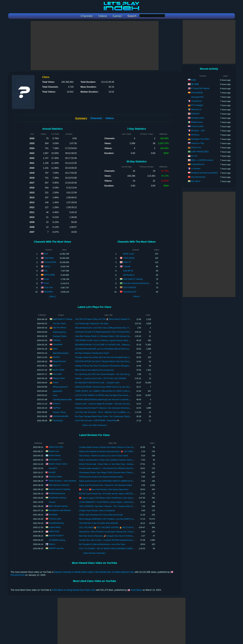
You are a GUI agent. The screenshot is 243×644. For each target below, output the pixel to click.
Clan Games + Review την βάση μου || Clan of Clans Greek (103, 456)
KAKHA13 (195, 114)
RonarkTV (53, 468)
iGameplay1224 (130, 292)
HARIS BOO (54, 531)
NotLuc (47, 266)
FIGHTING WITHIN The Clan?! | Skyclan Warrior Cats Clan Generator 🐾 (105, 361)
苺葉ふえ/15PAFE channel (202, 160)
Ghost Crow (196, 147)
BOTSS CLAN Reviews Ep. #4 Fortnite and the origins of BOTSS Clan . (108, 494)
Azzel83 (52, 472)
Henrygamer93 (197, 97)
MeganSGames (59, 361)
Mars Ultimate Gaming (58, 506)
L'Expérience (196, 101)
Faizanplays (58, 420)
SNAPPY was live (56, 548)
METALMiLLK (129, 275)
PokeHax (57, 340)
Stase (55, 348)
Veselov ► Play (198, 143)
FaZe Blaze (49, 258)
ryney (55, 395)
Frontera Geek (55, 519)
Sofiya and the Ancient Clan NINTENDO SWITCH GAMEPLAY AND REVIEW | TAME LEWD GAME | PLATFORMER (127, 481)
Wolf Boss (195, 135)
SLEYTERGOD (129, 287)
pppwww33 (57, 391)
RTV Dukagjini (197, 105)
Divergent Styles (60, 336)
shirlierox (57, 403)
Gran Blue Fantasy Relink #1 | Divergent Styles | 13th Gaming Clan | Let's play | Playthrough (113, 336)
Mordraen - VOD (198, 131)
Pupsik (56, 382)
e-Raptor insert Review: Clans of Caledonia (97, 510)
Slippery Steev (59, 378)
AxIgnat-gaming (59, 332)
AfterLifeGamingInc (61, 353)
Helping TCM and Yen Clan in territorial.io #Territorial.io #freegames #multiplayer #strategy (112, 366)
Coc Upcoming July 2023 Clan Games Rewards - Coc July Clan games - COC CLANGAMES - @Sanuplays (120, 374)
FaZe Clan (48, 287)
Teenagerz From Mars (200, 139)
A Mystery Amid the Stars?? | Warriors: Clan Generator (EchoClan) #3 (104, 408)
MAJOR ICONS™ (56, 536)
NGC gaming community (59, 485)
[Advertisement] (95, 46)
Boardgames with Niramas (60, 510)
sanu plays (57, 374)
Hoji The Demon (60, 327)
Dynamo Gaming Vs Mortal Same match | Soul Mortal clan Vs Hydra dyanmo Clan (94, 572)
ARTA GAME (49, 275)
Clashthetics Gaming (57, 498)
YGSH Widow (129, 258)
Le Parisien (196, 169)
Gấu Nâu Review (198, 177)
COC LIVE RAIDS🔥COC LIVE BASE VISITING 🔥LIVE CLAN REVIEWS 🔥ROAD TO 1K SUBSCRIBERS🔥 (125, 527)
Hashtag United (198, 118)
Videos (110, 118)
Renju (47, 279)
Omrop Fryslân (197, 126)
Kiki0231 (57, 357)
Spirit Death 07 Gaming (133, 279)
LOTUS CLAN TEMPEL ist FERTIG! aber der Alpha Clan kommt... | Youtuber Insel (109, 395)
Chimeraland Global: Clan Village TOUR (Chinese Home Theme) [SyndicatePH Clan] (114, 472)
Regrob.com (54, 451)
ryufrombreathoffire (61, 416)
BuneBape (53, 515)
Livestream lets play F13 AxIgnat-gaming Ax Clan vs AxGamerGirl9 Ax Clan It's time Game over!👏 (116, 332)
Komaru (52, 502)
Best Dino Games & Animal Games (138, 283)
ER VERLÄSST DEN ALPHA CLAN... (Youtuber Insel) (97, 383)
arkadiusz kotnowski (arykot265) (204, 173)
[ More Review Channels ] (94, 553)
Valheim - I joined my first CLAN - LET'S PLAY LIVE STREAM (100, 378)
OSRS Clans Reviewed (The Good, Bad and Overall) (101, 515)
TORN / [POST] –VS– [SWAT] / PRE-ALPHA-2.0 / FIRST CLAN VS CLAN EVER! (109, 391)
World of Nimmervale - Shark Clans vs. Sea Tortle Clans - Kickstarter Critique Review (114, 464)
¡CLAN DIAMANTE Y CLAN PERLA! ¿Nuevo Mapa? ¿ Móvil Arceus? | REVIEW (112, 502)
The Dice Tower (59, 323)
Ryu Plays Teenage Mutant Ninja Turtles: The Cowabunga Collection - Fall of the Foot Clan (113, 416)
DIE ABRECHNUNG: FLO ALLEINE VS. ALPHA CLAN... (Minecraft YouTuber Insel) (109, 345)
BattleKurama (197, 122)
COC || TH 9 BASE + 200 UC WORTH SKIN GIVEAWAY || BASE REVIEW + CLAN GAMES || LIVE (120, 548)
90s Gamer (196, 181)
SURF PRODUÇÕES (200, 152)
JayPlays (57, 408)
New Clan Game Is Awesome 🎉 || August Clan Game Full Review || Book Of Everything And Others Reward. (124, 536)
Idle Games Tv (55, 460)
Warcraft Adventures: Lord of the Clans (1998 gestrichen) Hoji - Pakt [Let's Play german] (111, 328)
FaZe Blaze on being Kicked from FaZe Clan (73, 590)
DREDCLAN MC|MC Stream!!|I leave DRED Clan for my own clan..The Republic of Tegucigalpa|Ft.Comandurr (120, 387)
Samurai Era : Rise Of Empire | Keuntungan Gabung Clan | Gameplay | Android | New (114, 532)
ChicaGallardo (197, 93)
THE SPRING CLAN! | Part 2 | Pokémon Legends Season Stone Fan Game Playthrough (112, 340)
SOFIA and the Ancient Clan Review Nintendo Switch (101, 477)
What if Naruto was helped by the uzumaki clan (95, 370)
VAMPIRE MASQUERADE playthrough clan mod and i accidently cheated (105, 399)
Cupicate (127, 266)
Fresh (47, 283)
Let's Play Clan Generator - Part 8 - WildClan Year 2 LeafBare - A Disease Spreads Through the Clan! (117, 412)
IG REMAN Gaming (57, 540)
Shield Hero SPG (56, 447)
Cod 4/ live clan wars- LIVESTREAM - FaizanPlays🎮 (97, 420)
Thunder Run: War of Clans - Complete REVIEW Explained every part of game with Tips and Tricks (120, 540)
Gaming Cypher (55, 477)
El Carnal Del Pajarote (200, 88)
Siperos (52, 544)
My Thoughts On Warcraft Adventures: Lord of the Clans (102, 544)
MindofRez (49, 292)
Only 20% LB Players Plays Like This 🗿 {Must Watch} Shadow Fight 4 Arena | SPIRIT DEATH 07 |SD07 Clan (120, 319)
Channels (96, 118)
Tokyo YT (127, 262)
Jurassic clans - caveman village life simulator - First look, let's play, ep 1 (105, 404)
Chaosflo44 (58, 344)
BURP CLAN (128, 254)
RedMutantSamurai (57, 493)
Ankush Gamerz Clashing (59, 489)
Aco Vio (194, 156)
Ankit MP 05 (128, 271)
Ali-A (46, 254)
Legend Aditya (55, 527)
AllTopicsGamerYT (60, 387)
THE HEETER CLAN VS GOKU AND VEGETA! (98, 523)
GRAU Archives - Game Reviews (63, 481)
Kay (46, 271)
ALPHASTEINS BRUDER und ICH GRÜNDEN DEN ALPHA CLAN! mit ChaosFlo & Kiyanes (113, 349)
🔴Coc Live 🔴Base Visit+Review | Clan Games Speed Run (104, 489)
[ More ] (52, 296)
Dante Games (55, 455)
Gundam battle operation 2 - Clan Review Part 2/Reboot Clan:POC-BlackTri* (111, 468)
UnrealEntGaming (56, 523)
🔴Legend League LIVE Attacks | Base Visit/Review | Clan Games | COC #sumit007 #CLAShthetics (120, 498)
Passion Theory (59, 412)
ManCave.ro (196, 109)
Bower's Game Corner (58, 464)
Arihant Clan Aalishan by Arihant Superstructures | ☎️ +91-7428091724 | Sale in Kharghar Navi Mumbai (122, 451)
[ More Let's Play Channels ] (95, 425)
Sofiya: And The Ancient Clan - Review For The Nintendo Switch (105, 485)
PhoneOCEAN (50, 262)
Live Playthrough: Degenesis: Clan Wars (92, 323)
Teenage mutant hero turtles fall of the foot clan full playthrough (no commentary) (108, 357)
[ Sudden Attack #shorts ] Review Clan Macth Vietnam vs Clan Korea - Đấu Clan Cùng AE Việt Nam (120, 447)
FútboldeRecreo (198, 164)
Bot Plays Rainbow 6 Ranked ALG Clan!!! (92, 353)
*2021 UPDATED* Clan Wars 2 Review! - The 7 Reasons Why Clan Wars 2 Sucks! (113, 506)
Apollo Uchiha (58, 370)
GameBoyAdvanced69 (62, 399)
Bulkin (194, 80)
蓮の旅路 (195, 84)
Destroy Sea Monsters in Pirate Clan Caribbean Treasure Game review (108, 460)
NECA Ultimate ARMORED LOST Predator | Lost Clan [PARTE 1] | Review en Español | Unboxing (119, 519)
